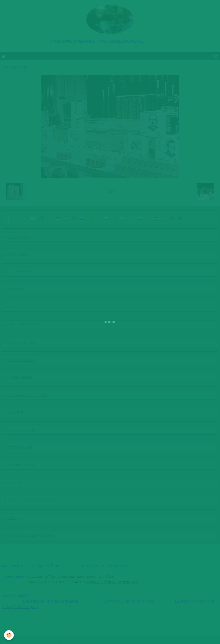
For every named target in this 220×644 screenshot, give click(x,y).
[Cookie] (9, 635)
